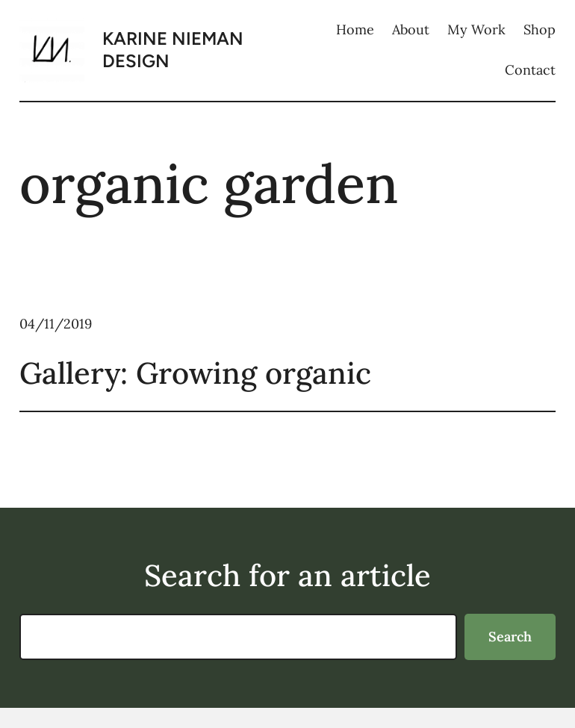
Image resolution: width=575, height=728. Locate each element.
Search (510, 637)
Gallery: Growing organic (195, 373)
